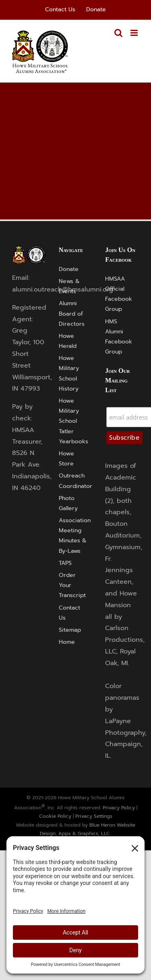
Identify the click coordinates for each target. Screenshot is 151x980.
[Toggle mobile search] (118, 33)
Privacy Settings (94, 816)
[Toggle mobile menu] (135, 33)
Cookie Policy (55, 816)
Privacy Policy (119, 808)
